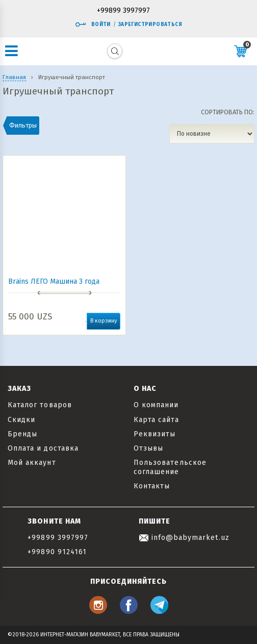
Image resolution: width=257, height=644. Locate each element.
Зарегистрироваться (150, 24)
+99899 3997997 (123, 11)
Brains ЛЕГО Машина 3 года (54, 281)
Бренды (22, 434)
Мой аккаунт (32, 463)
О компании (156, 405)
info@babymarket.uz (184, 538)
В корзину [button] (104, 321)
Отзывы (148, 448)
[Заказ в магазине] (212, 134)
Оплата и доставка (43, 448)
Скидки (21, 420)
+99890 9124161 (57, 552)
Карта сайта (156, 420)
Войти (93, 24)
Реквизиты (155, 434)
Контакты (152, 486)
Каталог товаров (40, 405)
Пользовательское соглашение (170, 467)
